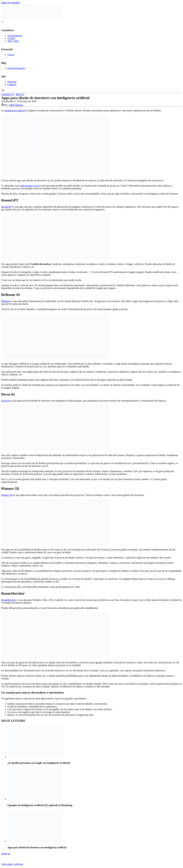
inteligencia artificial (15, 111)
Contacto (12, 84)
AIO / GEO (13, 41)
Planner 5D (7, 495)
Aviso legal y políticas (12, 864)
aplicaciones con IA (30, 186)
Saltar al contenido (10, 3)
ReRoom (6, 301)
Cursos (11, 55)
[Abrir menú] (2, 21)
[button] (92, 91)
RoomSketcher (9, 600)
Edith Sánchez (16, 105)
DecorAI (6, 401)
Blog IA (20, 94)
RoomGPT (7, 207)
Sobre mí (12, 82)
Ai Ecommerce (15, 35)
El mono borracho (16, 68)
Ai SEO (11, 38)
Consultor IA (8, 94)
